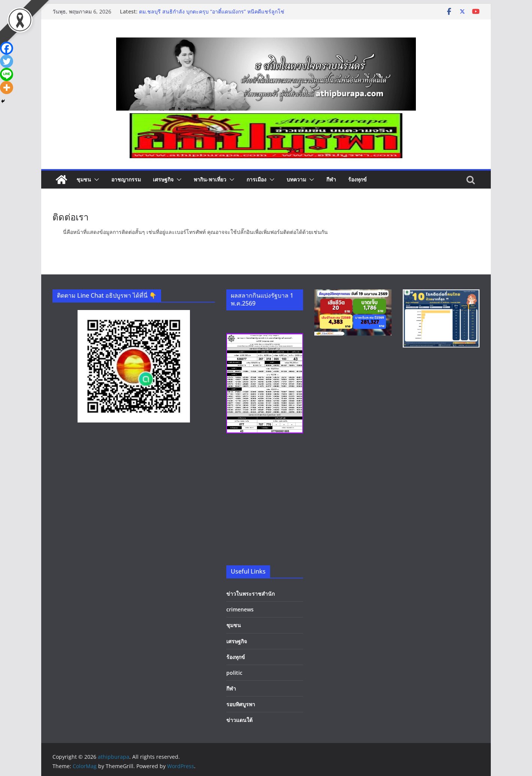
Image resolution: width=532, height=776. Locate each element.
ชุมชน (84, 179)
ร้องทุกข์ (357, 179)
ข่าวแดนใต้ (239, 720)
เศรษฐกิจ (163, 179)
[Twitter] (7, 61)
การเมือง (256, 179)
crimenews (240, 609)
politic (234, 673)
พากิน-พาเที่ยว (210, 179)
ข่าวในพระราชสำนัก (250, 594)
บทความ (296, 179)
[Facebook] (7, 48)
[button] (95, 180)
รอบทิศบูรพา (241, 704)
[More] (7, 88)
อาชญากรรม (126, 179)
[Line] (7, 74)
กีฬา (331, 179)
